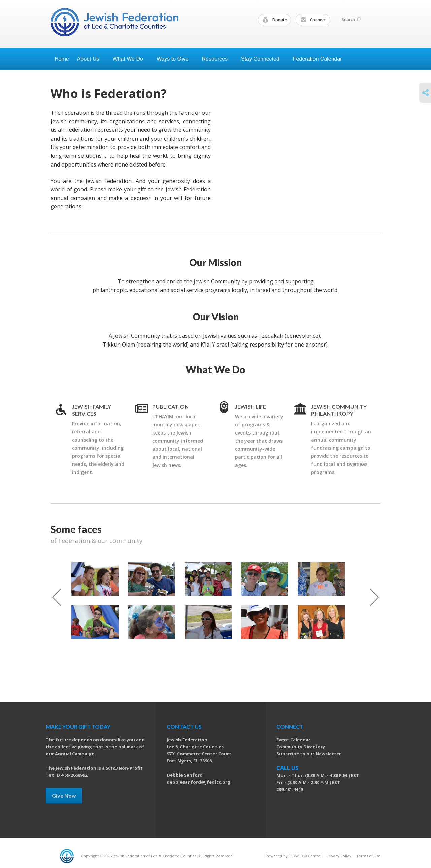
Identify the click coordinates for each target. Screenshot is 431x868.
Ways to (175, 59)
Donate (275, 20)
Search (351, 19)
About (91, 59)
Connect (313, 20)
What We (131, 59)
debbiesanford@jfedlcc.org (198, 782)
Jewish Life (251, 406)
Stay (263, 59)
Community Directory (301, 747)
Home (62, 59)
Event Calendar (293, 740)
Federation (320, 59)
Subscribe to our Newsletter (309, 754)
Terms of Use (368, 856)
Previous (57, 597)
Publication (170, 406)
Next (374, 597)
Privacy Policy (339, 856)
